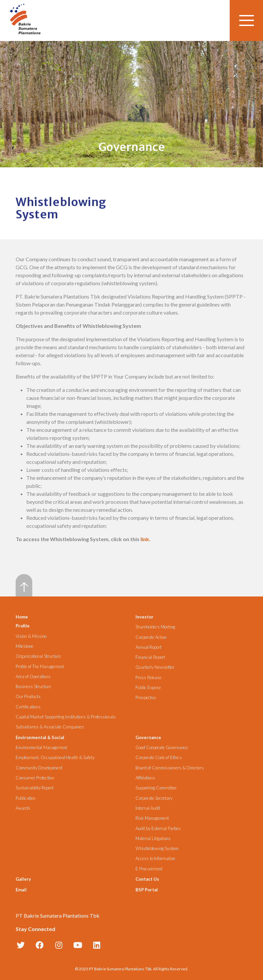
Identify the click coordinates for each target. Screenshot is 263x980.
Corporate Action (151, 637)
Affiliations (145, 778)
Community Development (39, 768)
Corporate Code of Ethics (159, 758)
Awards (23, 808)
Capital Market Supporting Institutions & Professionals (66, 717)
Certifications (28, 707)
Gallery (23, 879)
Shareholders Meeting (155, 627)
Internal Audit (148, 808)
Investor (144, 617)
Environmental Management (41, 748)
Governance (148, 737)
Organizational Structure (38, 656)
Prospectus (146, 698)
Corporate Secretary (154, 798)
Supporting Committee (156, 788)
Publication (26, 798)
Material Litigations (153, 839)
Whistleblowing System (157, 849)
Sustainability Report (35, 788)
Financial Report (150, 657)
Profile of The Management (40, 667)
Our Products (28, 697)
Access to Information (155, 859)
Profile (23, 626)
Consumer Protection (35, 778)
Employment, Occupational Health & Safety (55, 758)
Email (21, 890)
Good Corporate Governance (162, 748)
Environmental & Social (40, 737)
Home (22, 617)
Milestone (24, 646)
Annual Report (148, 647)
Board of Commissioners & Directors (170, 768)
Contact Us (147, 879)
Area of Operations (33, 677)
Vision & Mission (31, 636)
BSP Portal (147, 890)
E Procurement (149, 869)
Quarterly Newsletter (155, 667)
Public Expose (148, 688)
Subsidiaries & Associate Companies (50, 727)
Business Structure (33, 687)
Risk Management (152, 818)
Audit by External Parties (158, 829)
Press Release (148, 678)
